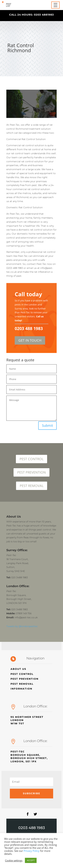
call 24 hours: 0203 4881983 (31, 15)
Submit (47, 425)
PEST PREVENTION (31, 472)
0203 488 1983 (32, 828)
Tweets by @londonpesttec (22, 626)
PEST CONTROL (31, 459)
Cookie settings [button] (14, 860)
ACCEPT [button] (31, 860)
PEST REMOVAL (32, 486)
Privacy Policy (31, 851)
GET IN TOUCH (30, 340)
